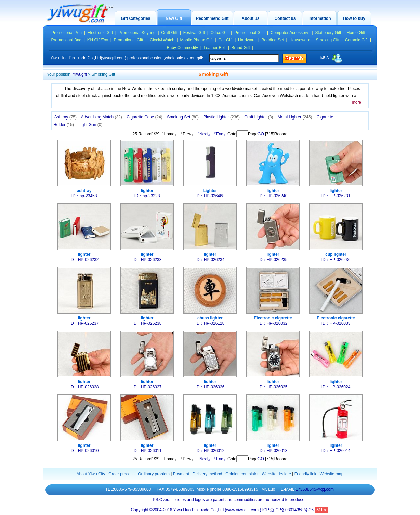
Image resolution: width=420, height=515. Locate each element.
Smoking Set (183, 117)
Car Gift (225, 40)
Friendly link (305, 474)
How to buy (354, 18)
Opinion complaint (242, 474)
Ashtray (65, 117)
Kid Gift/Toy (98, 40)
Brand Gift (241, 48)
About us (251, 18)
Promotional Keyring (137, 33)
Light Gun (90, 125)
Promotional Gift (250, 33)
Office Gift (219, 33)
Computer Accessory (290, 33)
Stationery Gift (328, 33)
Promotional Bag (67, 40)
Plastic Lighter (221, 117)
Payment (181, 474)
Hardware (247, 40)
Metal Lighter (295, 117)
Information (320, 18)
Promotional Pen (67, 33)
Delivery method (207, 474)
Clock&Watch (162, 40)
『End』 (220, 134)
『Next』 (204, 134)
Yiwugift (80, 74)
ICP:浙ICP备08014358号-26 (288, 510)
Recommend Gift (212, 18)
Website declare (276, 474)
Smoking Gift (328, 40)
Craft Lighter (259, 117)
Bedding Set (273, 40)
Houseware (300, 40)
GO (261, 134)
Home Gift (356, 33)
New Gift (174, 18)
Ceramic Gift (357, 40)
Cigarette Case (145, 117)
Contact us (285, 18)
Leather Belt (215, 48)
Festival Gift (194, 33)
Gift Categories (135, 18)
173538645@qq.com (315, 489)
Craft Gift (169, 33)
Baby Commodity (182, 48)
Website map (332, 474)
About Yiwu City (91, 474)
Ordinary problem (154, 474)
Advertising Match (102, 117)
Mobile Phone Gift (196, 40)
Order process (121, 474)
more (357, 102)
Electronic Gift (100, 33)
